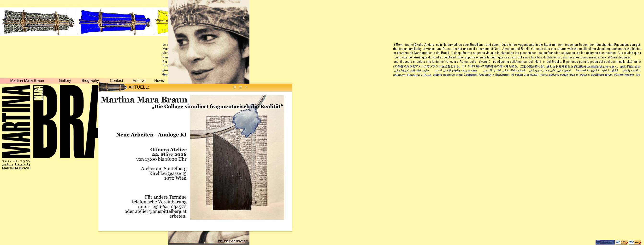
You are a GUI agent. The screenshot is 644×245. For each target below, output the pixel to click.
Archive (139, 81)
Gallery (65, 81)
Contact (116, 81)
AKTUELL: (139, 87)
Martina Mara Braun (27, 81)
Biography (90, 81)
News (159, 81)
